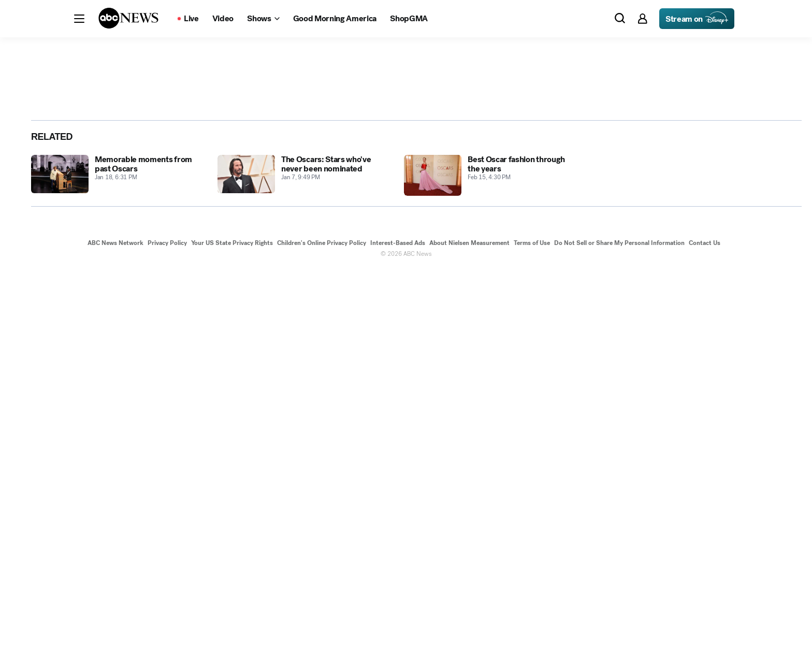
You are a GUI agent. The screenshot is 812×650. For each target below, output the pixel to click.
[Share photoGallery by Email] (735, 277)
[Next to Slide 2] (634, 314)
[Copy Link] (758, 277)
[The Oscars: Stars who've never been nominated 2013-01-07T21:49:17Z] (304, 555)
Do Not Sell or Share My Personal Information (619, 623)
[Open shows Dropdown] (263, 19)
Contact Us (705, 623)
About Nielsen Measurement (469, 623)
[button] (79, 19)
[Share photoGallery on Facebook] (690, 277)
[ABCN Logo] (128, 18)
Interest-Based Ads (398, 623)
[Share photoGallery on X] (713, 277)
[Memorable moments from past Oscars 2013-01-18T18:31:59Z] (118, 555)
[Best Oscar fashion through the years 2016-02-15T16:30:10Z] (491, 555)
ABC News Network (115, 623)
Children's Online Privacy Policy (322, 623)
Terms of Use (532, 623)
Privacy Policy (167, 623)
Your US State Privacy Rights (232, 623)
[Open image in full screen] (621, 152)
